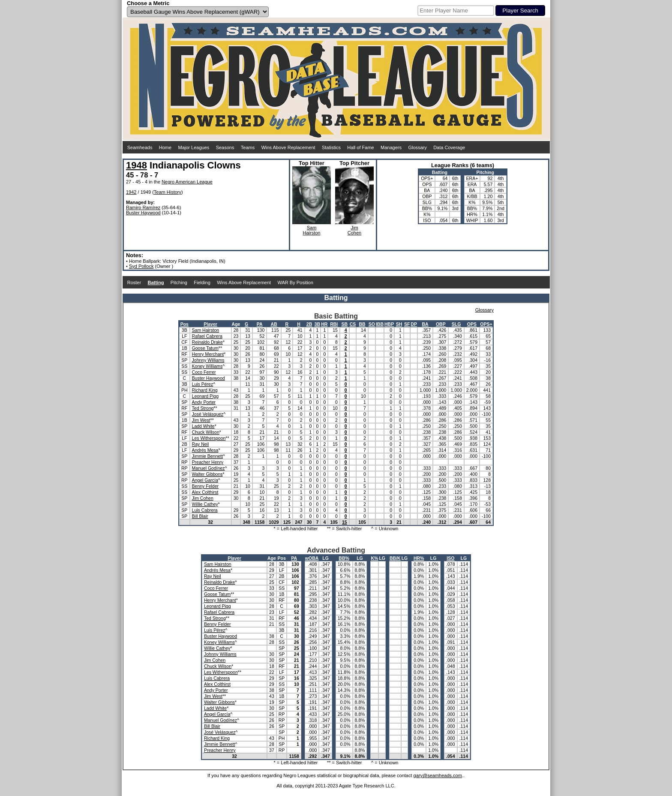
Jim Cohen (203, 498)
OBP (441, 324)
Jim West (201, 420)
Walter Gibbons (207, 474)
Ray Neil (201, 444)
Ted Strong (203, 408)
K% (374, 558)
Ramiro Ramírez (143, 207)
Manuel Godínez (208, 468)
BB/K (395, 558)
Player (210, 324)
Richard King (205, 390)
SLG (456, 324)
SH (399, 324)
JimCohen (354, 230)
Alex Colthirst (205, 492)
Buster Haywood (143, 213)
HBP (389, 324)
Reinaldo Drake (207, 342)
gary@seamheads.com (438, 775)
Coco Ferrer (204, 372)
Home (165, 147)
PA (260, 324)
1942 (131, 192)
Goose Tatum (205, 348)
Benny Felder (205, 486)
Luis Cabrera (205, 510)
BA (425, 324)
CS (353, 324)
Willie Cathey (205, 504)
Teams (248, 147)
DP (414, 324)
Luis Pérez (203, 384)
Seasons (225, 147)
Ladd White (203, 426)
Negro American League (187, 182)
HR (324, 324)
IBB (380, 324)
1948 (136, 165)
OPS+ (486, 324)
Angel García (205, 480)
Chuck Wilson (206, 432)
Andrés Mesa (205, 450)
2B (309, 324)
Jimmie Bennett (207, 456)
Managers (391, 147)
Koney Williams (207, 366)
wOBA (312, 558)
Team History (168, 192)
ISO (450, 558)
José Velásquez (208, 414)
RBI (334, 324)
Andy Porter (204, 402)
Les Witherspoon (209, 438)
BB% (344, 558)
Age (236, 324)
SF (407, 324)
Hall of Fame (360, 147)
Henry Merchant (208, 354)
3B (317, 324)
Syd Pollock (141, 266)
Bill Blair (200, 516)
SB (344, 324)
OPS (472, 324)
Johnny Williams (208, 360)
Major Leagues (194, 147)
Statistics (331, 147)
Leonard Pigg (205, 396)
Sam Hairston (206, 330)
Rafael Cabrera (207, 336)
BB (362, 324)
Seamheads (140, 147)
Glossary (417, 147)
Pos (184, 324)
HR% (419, 558)
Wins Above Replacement (288, 147)
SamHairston (312, 230)
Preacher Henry (208, 462)
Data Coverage (449, 147)
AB (274, 324)
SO (372, 324)
